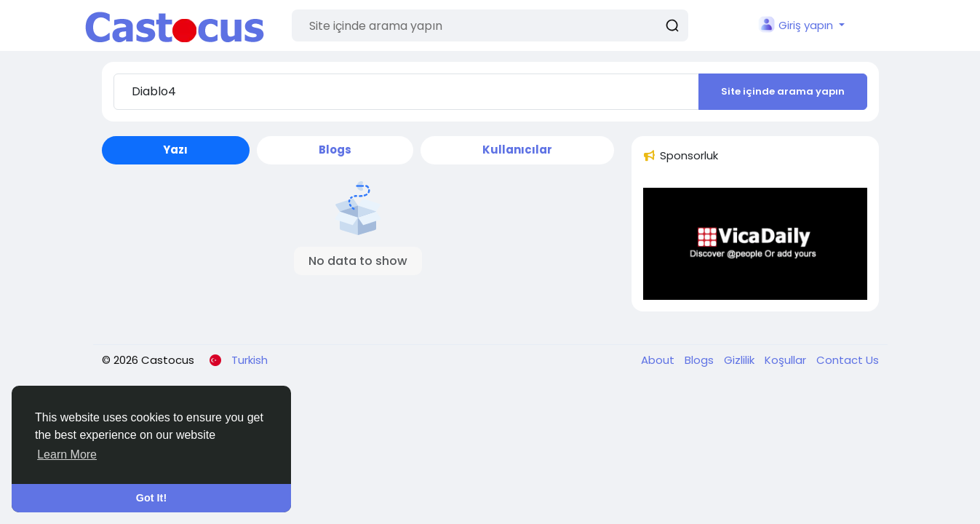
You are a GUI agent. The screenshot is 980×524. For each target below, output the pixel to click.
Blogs (701, 360)
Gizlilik (741, 360)
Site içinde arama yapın (783, 91)
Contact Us (848, 360)
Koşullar (787, 360)
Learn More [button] (67, 454)
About (659, 360)
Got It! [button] (151, 498)
